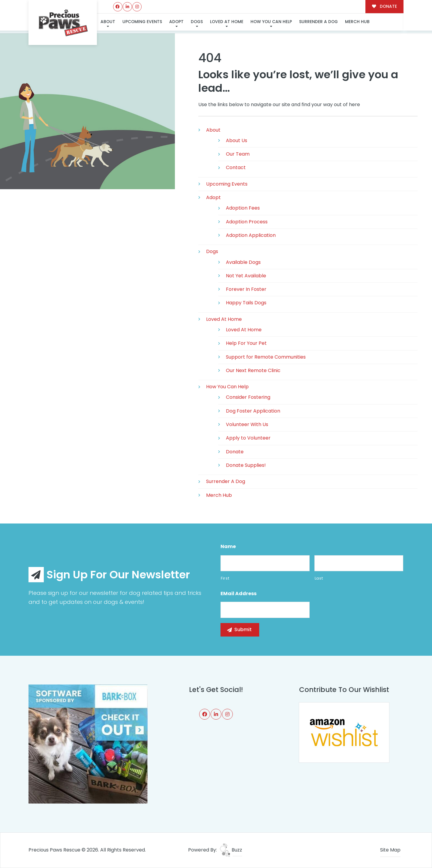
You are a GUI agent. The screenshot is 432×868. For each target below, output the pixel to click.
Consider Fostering (248, 397)
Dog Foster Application (253, 411)
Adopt (176, 22)
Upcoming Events (142, 22)
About (108, 22)
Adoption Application (251, 235)
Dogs (196, 22)
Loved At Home (226, 22)
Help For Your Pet (246, 343)
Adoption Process (247, 222)
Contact (236, 167)
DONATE (384, 6)
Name (228, 547)
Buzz (231, 850)
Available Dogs (243, 262)
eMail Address (238, 594)
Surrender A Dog (318, 22)
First (225, 578)
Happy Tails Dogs (246, 303)
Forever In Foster (246, 289)
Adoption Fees (243, 208)
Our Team (238, 154)
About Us (237, 140)
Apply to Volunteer (248, 438)
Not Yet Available (246, 276)
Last (319, 578)
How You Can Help (271, 22)
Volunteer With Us (247, 424)
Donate (235, 452)
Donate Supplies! (246, 465)
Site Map (390, 850)
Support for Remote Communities (266, 357)
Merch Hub (357, 22)
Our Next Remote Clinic (253, 370)
